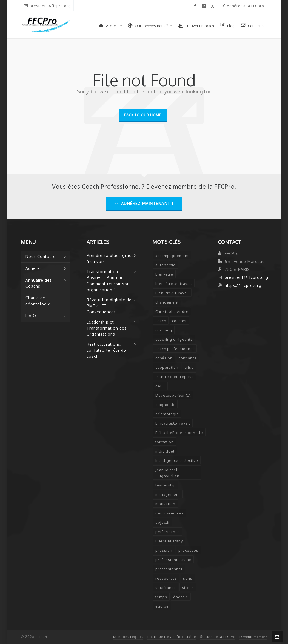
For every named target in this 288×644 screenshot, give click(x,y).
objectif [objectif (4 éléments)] (162, 522)
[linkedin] (205, 6)
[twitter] (213, 6)
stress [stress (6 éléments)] (188, 588)
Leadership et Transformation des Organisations (107, 328)
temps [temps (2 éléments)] (161, 597)
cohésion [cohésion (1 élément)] (164, 358)
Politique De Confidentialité (172, 637)
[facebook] (196, 6)
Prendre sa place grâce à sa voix (110, 258)
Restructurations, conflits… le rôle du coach (106, 350)
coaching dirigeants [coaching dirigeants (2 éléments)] (174, 339)
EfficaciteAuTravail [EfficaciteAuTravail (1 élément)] (173, 423)
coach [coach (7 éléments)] (161, 321)
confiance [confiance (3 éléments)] (188, 358)
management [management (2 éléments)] (168, 494)
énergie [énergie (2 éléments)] (181, 597)
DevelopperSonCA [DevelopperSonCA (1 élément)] (173, 395)
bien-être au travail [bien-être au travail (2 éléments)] (174, 284)
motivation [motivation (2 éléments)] (165, 504)
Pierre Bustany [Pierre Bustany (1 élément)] (169, 541)
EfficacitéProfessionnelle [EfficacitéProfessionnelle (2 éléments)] (179, 433)
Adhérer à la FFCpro (243, 6)
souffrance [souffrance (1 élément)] (166, 588)
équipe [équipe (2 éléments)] (162, 606)
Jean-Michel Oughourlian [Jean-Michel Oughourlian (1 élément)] (167, 473)
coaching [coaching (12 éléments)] (164, 330)
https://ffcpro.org (243, 285)
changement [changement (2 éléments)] (167, 302)
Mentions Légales (128, 637)
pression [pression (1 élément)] (164, 550)
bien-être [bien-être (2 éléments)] (164, 274)
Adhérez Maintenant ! (144, 203)
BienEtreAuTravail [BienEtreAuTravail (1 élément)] (172, 293)
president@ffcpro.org (47, 6)
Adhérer (33, 268)
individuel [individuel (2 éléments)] (165, 451)
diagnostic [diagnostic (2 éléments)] (165, 405)
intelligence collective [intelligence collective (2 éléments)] (177, 460)
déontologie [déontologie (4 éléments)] (167, 414)
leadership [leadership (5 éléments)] (166, 485)
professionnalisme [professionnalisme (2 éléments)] (173, 560)
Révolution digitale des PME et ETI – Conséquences (110, 306)
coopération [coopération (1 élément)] (167, 367)
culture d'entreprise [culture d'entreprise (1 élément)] (175, 377)
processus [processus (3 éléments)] (188, 550)
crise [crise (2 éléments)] (189, 367)
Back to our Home (143, 115)
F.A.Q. (32, 316)
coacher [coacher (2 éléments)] (179, 321)
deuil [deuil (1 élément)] (160, 386)
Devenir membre (253, 637)
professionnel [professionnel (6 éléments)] (169, 569)
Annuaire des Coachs (39, 283)
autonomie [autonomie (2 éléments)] (166, 265)
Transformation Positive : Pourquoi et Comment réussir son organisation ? (109, 281)
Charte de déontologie (38, 301)
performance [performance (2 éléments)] (168, 532)
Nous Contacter (41, 257)
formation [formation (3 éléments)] (165, 442)
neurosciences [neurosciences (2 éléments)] (169, 513)
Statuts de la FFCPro (218, 637)
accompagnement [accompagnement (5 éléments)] (172, 256)
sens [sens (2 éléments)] (188, 578)
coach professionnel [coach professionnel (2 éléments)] (175, 349)
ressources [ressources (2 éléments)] (166, 578)
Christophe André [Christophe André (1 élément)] (172, 311)
